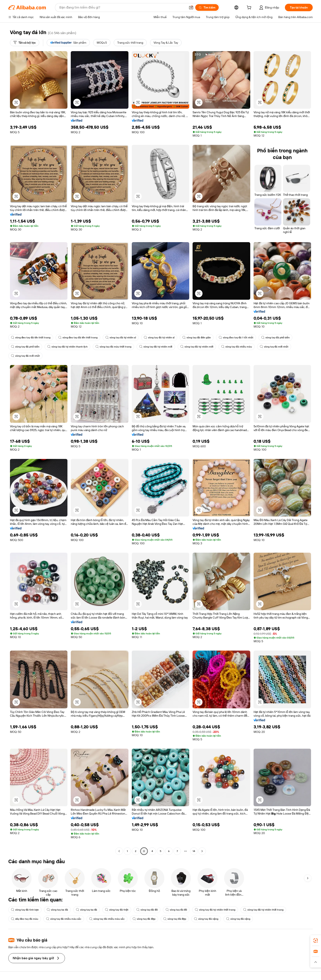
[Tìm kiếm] (207, 7)
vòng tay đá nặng (206, 919)
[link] (316, 941)
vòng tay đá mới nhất (274, 347)
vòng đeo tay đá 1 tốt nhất (236, 338)
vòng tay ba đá (57, 910)
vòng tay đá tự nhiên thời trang (215, 910)
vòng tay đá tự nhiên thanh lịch (67, 347)
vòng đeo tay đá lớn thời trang (31, 338)
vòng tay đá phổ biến (275, 338)
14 (194, 851)
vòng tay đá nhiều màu (237, 347)
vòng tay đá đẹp (144, 919)
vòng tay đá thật (117, 910)
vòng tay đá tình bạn (25, 910)
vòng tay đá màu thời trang (113, 347)
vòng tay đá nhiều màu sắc (64, 919)
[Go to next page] (202, 851)
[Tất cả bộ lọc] (25, 43)
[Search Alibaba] (122, 7)
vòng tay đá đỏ (147, 910)
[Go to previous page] (119, 851)
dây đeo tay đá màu (25, 919)
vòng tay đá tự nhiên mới (156, 347)
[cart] (250, 8)
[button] (191, 7)
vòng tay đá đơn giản (197, 338)
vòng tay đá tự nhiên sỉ (121, 338)
